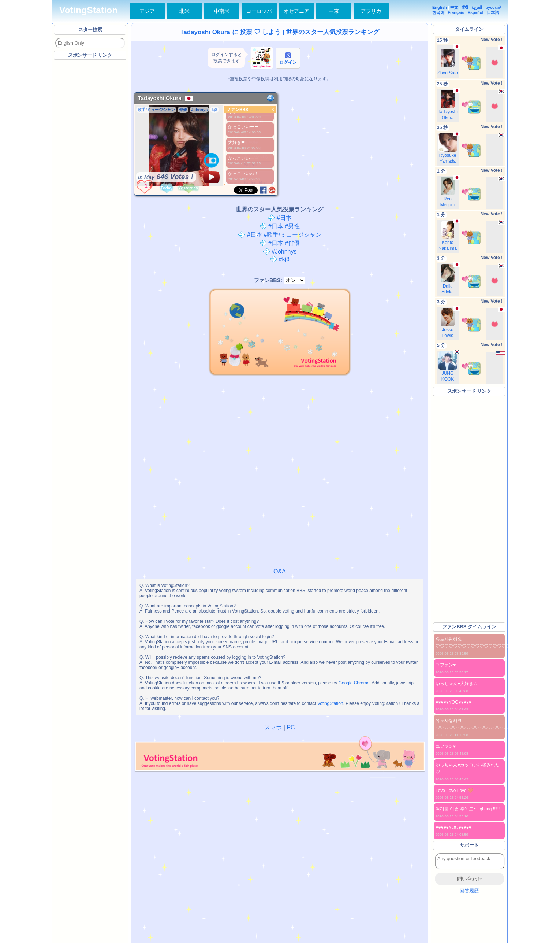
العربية (477, 7)
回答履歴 (469, 891)
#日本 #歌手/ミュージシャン (279, 235)
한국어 (438, 12)
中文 (454, 7)
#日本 (279, 218)
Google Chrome (354, 683)
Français (456, 12)
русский (494, 7)
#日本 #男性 (280, 226)
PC (291, 727)
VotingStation (88, 10)
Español (476, 12)
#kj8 (280, 259)
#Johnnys (280, 252)
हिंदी (465, 7)
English (440, 7)
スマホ (273, 727)
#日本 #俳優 (280, 243)
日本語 (493, 12)
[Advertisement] (90, 172)
